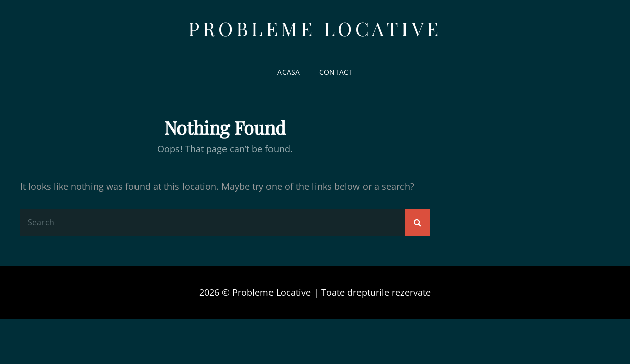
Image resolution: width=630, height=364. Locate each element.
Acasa (288, 72)
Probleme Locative (315, 29)
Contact (336, 72)
